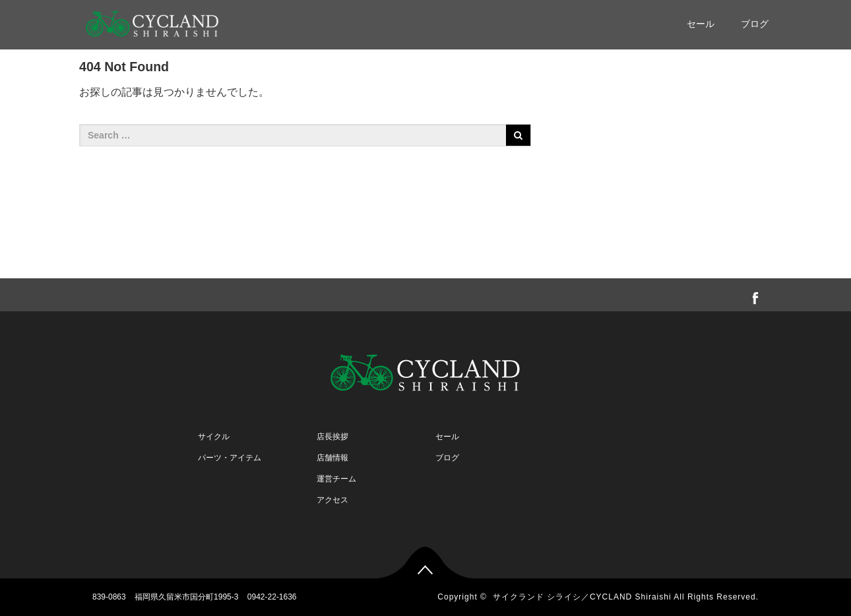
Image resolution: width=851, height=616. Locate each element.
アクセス (332, 500)
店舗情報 (332, 458)
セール (701, 24)
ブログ (755, 24)
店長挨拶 (332, 437)
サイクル (214, 437)
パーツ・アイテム (230, 458)
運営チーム (336, 479)
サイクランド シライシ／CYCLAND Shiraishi (582, 597)
